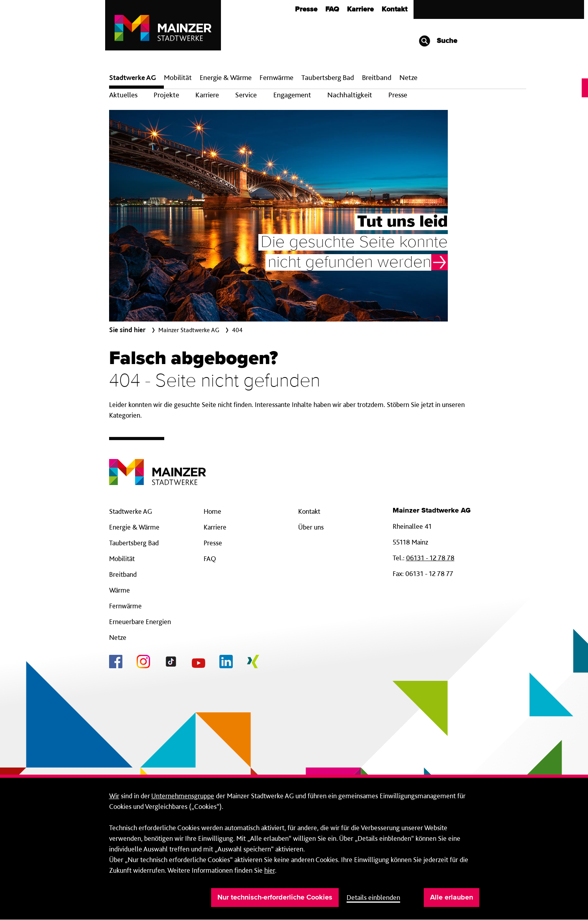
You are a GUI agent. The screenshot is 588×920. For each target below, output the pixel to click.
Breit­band (377, 77)
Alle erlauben (452, 898)
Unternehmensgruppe (183, 796)
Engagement (292, 95)
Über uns (311, 527)
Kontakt (394, 9)
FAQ (332, 9)
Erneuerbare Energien (140, 622)
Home (212, 511)
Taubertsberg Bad (328, 77)
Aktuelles (123, 95)
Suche (438, 41)
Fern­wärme (276, 77)
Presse (306, 9)
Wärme (120, 590)
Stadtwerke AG (133, 77)
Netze (408, 77)
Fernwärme (125, 606)
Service (246, 95)
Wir (114, 796)
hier (270, 870)
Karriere (360, 9)
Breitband (123, 574)
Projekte (166, 95)
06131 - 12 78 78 (430, 558)
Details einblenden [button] (373, 897)
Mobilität (178, 77)
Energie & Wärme (226, 77)
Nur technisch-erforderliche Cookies (275, 898)
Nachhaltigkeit (350, 95)
